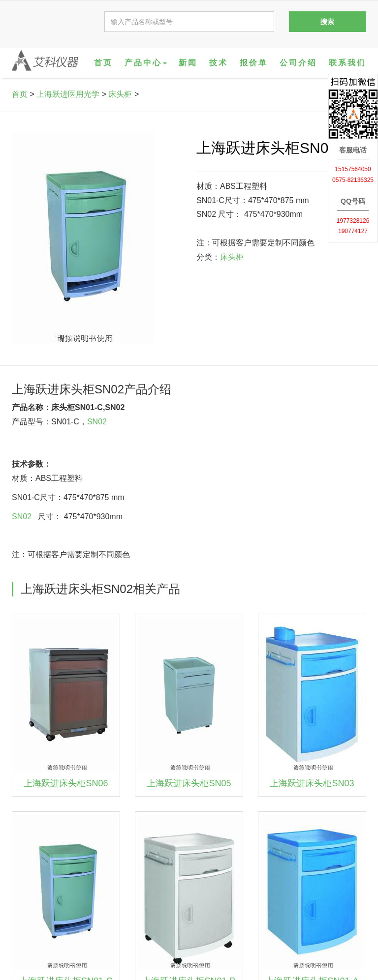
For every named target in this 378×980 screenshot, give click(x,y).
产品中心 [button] (146, 63)
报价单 (254, 63)
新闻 (188, 63)
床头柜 (120, 94)
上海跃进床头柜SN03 (312, 783)
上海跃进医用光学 (68, 94)
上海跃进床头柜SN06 (66, 783)
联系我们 (347, 63)
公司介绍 (298, 63)
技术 (219, 63)
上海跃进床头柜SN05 (189, 783)
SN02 (97, 422)
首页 (103, 63)
